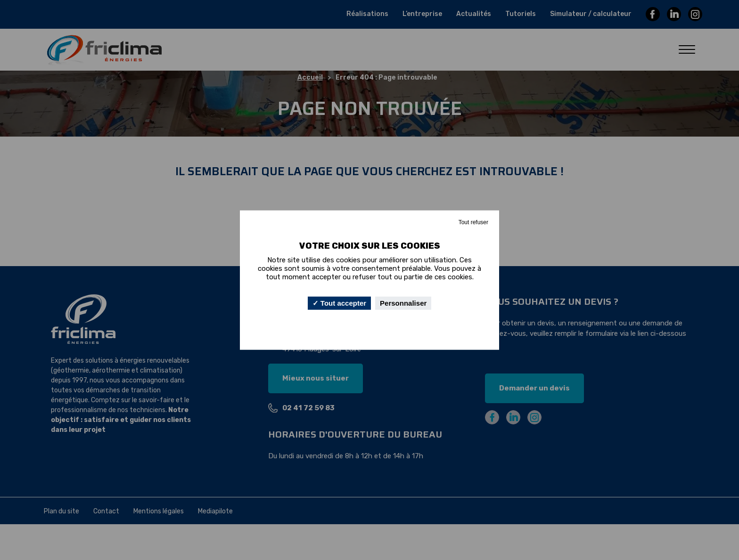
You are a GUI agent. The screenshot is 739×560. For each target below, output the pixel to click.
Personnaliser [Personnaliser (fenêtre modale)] (403, 303)
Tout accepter (339, 303)
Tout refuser (473, 222)
